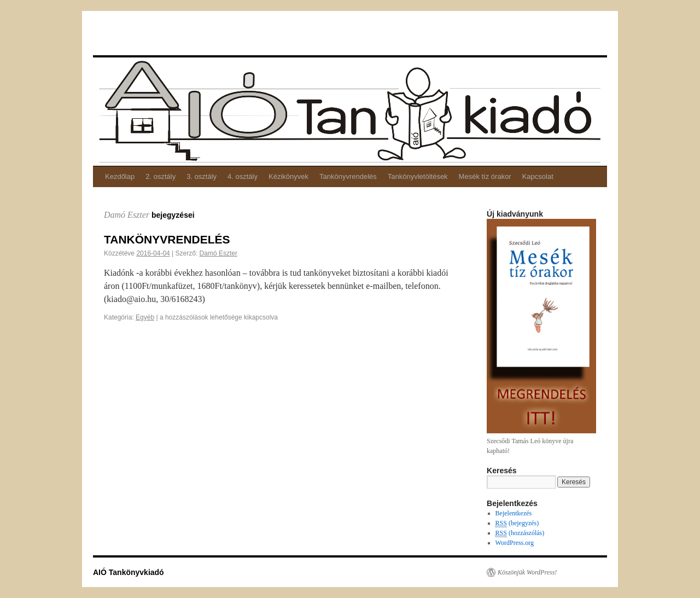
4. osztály (243, 176)
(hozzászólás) (520, 533)
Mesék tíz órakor (485, 176)
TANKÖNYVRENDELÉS (167, 239)
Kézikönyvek (288, 176)
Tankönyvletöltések (418, 176)
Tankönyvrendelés (348, 176)
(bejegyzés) (517, 523)
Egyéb (145, 317)
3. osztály (202, 176)
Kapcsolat (538, 176)
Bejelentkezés (514, 513)
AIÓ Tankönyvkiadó (123, 32)
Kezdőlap (120, 176)
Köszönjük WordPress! (527, 572)
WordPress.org (515, 543)
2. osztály (161, 176)
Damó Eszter (127, 215)
